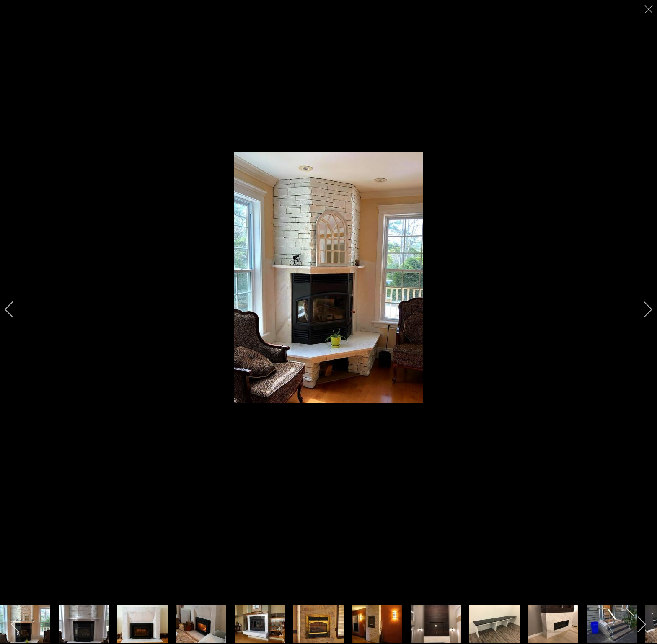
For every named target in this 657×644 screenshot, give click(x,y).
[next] (642, 309)
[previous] (15, 309)
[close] (649, 9)
